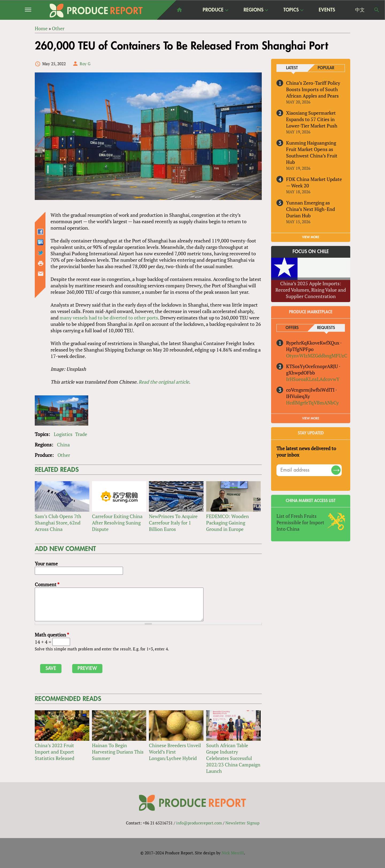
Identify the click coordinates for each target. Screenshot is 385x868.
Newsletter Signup (242, 823)
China (63, 445)
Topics (291, 10)
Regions (253, 10)
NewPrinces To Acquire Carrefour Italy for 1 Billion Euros (173, 523)
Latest (292, 68)
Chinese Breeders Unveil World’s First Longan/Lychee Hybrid (175, 752)
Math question (52, 635)
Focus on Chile (311, 252)
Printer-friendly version (41, 263)
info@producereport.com (199, 823)
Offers (292, 328)
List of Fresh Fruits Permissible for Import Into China (300, 522)
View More (311, 418)
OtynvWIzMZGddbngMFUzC (317, 356)
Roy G (85, 64)
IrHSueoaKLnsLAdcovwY (313, 379)
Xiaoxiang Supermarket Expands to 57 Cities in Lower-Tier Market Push (312, 119)
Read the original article (164, 382)
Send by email (41, 274)
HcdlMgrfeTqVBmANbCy (312, 403)
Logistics (63, 434)
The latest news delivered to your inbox (306, 452)
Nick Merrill (233, 853)
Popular (326, 68)
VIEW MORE (311, 237)
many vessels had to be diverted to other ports (109, 318)
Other (64, 455)
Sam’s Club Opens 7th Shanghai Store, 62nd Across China (58, 523)
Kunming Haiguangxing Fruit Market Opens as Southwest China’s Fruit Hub (312, 152)
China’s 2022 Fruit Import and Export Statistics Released (55, 752)
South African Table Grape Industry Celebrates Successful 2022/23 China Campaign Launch (233, 758)
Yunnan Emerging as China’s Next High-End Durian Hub (311, 209)
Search (377, 10)
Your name (46, 564)
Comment (47, 584)
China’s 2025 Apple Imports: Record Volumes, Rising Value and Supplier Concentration (311, 290)
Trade (81, 434)
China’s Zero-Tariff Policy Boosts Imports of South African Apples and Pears (313, 89)
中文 (360, 10)
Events (327, 10)
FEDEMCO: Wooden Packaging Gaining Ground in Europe (228, 523)
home (179, 10)
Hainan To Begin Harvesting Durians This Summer (118, 752)
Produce (213, 10)
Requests (326, 328)
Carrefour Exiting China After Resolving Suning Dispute (117, 523)
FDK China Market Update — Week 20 (314, 182)
